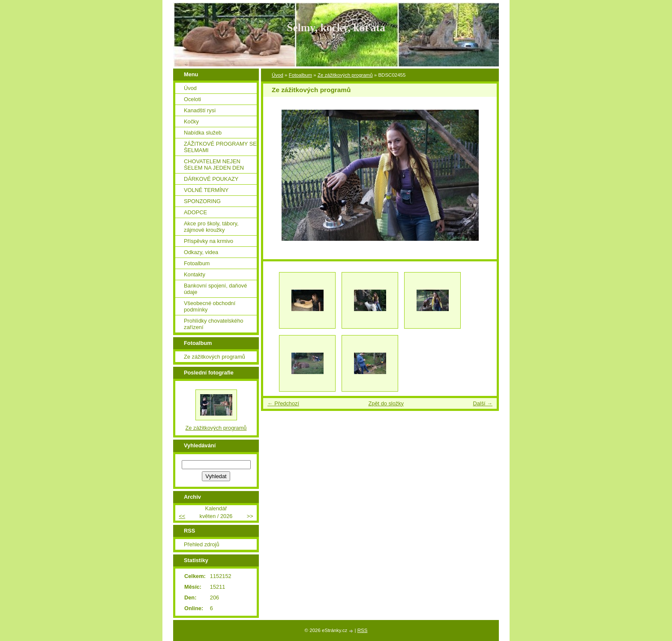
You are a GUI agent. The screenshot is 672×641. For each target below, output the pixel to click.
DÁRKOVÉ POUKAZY (211, 179)
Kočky (191, 121)
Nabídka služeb (203, 133)
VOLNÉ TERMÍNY (206, 190)
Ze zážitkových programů (345, 75)
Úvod (277, 75)
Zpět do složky (386, 403)
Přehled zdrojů (202, 544)
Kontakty (195, 274)
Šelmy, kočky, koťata (336, 28)
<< (182, 516)
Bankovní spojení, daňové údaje (215, 289)
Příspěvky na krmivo (208, 241)
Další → (483, 403)
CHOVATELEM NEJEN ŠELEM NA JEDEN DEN (214, 165)
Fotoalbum (300, 75)
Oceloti (192, 99)
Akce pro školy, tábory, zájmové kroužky (211, 227)
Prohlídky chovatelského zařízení (214, 324)
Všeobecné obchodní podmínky (210, 306)
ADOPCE (195, 212)
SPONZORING (202, 201)
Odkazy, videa (201, 252)
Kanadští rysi (200, 110)
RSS (363, 630)
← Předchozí (283, 403)
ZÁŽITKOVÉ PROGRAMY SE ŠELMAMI (220, 147)
